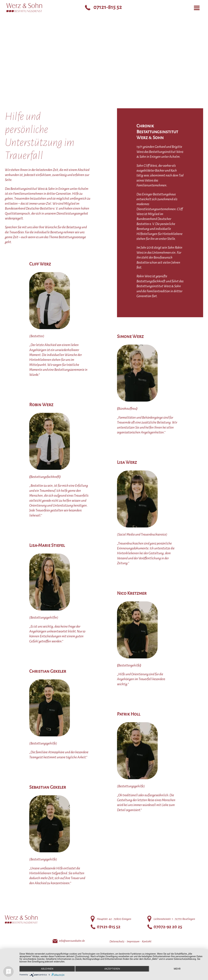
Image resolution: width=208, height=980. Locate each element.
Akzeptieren (112, 969)
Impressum (133, 941)
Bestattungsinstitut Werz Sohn (22, 23)
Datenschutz (117, 941)
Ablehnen (47, 969)
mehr (177, 969)
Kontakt (147, 941)
